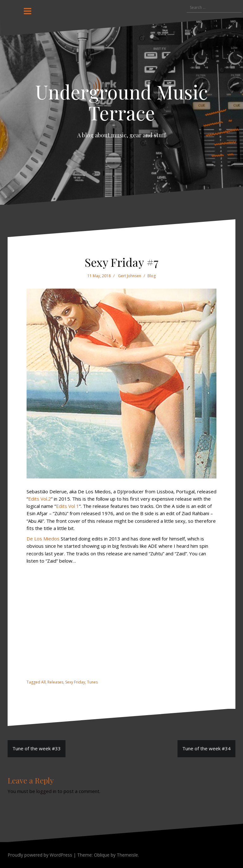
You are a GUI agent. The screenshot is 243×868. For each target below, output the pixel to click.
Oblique (102, 855)
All (43, 682)
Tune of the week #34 (206, 748)
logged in (46, 791)
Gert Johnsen (130, 276)
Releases (55, 682)
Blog (152, 276)
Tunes (92, 682)
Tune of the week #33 (37, 748)
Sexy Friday (75, 682)
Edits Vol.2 (40, 499)
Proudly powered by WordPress (40, 855)
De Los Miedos (43, 539)
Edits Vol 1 (68, 506)
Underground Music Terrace (121, 102)
